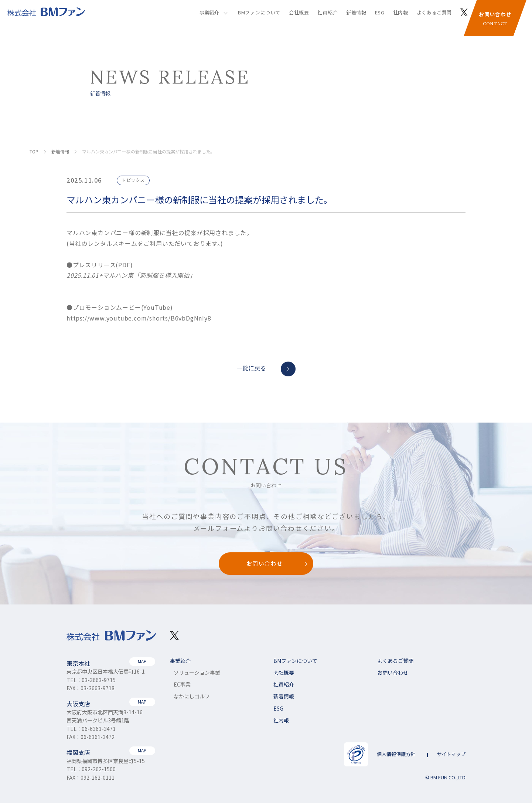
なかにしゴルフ (192, 696)
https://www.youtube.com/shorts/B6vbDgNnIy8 (139, 318)
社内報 (401, 12)
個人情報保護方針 (396, 754)
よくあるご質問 (434, 12)
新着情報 (356, 12)
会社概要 (299, 12)
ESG (380, 12)
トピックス (133, 180)
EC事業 (182, 684)
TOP (34, 151)
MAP (142, 661)
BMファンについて (259, 12)
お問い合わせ (495, 20)
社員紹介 (328, 12)
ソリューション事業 (197, 672)
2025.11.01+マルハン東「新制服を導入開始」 (131, 275)
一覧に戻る (251, 368)
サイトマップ (451, 754)
